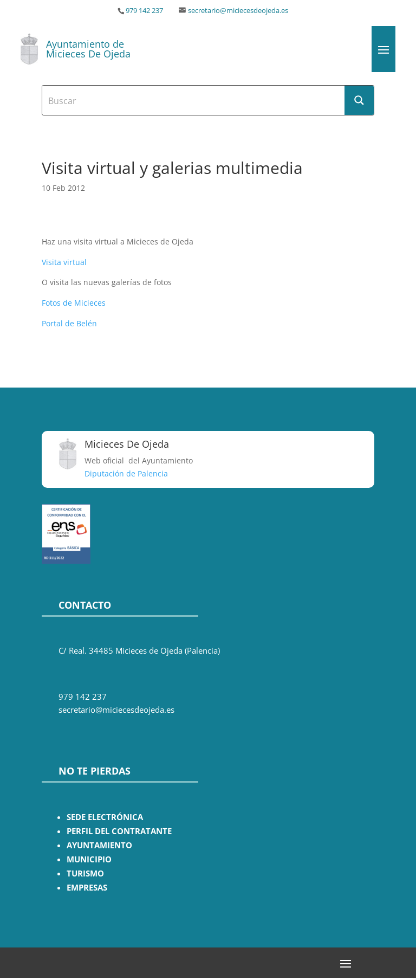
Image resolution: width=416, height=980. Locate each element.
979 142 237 (144, 11)
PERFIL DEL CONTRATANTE (119, 831)
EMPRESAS (87, 888)
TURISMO (85, 873)
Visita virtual (64, 262)
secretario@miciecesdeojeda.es (238, 11)
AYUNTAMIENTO (99, 845)
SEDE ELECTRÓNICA (105, 817)
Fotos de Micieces (74, 303)
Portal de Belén (69, 323)
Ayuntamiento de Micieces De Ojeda (88, 49)
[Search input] (194, 100)
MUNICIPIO (89, 859)
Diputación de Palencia (126, 473)
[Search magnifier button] (359, 100)
